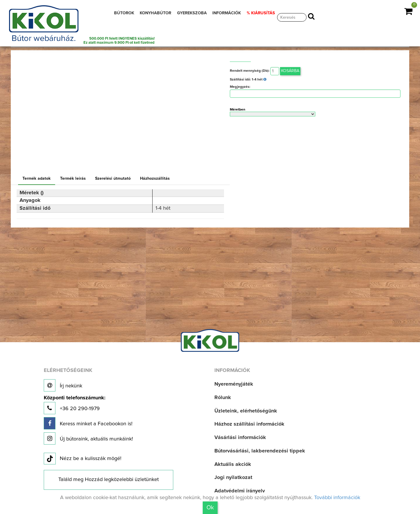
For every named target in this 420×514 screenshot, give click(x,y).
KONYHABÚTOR (155, 13)
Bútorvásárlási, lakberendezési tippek (260, 451)
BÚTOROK (124, 13)
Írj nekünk (63, 385)
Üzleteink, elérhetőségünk (246, 411)
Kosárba (290, 71)
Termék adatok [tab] (37, 179)
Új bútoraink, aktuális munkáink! (88, 438)
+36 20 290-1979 (75, 405)
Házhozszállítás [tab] (155, 179)
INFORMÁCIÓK (227, 13)
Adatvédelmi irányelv (240, 491)
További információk (337, 498)
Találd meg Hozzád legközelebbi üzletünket (108, 480)
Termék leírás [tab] (73, 179)
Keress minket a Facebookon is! (88, 423)
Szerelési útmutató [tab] (113, 179)
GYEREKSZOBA (192, 13)
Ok (210, 508)
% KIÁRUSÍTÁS (261, 13)
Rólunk (223, 398)
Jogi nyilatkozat (233, 478)
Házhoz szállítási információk (249, 424)
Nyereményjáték (234, 384)
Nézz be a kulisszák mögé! (83, 459)
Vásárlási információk (240, 438)
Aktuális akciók (233, 464)
